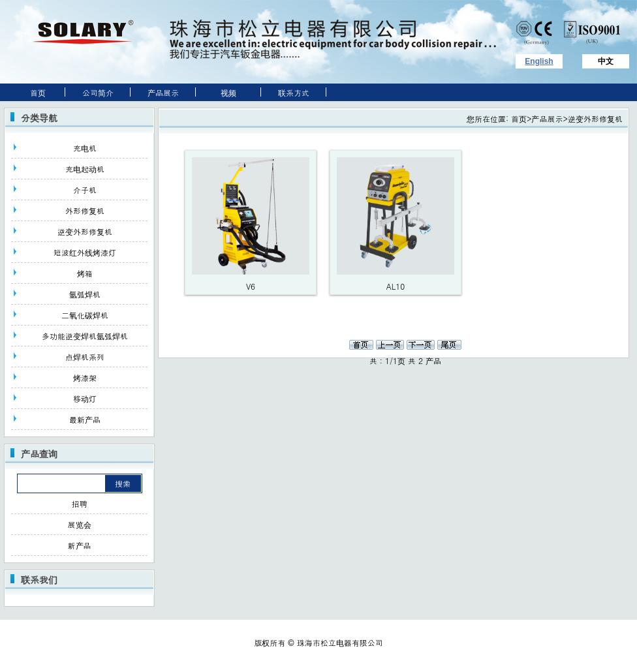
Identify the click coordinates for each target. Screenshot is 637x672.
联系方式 (294, 92)
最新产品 (85, 419)
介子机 (85, 190)
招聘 (80, 503)
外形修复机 (85, 210)
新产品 (80, 545)
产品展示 (163, 92)
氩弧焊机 (85, 294)
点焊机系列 (85, 357)
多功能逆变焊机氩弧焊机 (85, 336)
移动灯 (85, 398)
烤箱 (85, 273)
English (539, 61)
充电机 (85, 148)
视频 (228, 92)
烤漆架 (85, 377)
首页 (33, 92)
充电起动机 (85, 169)
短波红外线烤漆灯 (85, 252)
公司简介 (98, 92)
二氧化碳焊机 (85, 315)
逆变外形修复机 (85, 231)
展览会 (80, 524)
